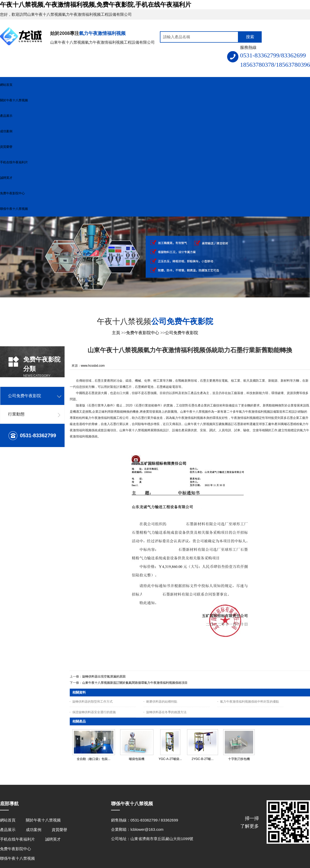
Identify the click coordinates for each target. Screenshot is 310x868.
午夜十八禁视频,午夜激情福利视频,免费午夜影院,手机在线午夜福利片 (96, 5)
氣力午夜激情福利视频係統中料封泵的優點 (250, 702)
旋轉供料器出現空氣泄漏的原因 (104, 677)
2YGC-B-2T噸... (203, 759)
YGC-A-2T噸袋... (170, 759)
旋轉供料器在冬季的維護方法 (166, 712)
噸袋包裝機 (137, 759)
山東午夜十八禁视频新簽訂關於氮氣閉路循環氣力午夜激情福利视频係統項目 (135, 683)
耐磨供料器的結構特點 (162, 702)
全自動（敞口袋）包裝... (94, 759)
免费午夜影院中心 (143, 333)
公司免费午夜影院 (182, 333)
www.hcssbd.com (93, 366)
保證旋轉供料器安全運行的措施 (94, 712)
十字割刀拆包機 (239, 759)
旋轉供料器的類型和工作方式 (92, 702)
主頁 (116, 333)
